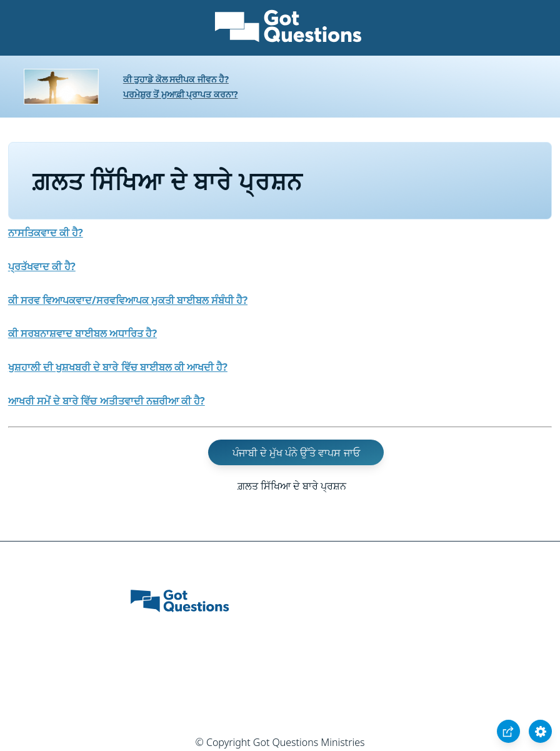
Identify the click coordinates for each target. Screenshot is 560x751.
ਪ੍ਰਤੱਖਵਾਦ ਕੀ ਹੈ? (42, 266)
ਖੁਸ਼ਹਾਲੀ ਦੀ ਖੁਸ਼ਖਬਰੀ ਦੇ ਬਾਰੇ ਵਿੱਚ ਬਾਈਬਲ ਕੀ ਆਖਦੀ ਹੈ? (118, 367)
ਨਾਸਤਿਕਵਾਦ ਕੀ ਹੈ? (46, 233)
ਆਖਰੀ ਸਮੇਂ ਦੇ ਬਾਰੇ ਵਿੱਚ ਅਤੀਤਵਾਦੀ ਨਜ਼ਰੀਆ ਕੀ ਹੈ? (107, 401)
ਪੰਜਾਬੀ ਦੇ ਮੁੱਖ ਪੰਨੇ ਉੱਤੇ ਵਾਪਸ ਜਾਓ (296, 453)
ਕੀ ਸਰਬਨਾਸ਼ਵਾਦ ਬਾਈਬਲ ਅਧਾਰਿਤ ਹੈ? (82, 333)
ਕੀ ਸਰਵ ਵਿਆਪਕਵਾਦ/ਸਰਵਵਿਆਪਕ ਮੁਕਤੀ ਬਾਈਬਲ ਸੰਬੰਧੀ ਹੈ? (128, 300)
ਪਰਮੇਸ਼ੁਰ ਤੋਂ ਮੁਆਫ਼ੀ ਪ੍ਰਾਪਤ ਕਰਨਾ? (181, 94)
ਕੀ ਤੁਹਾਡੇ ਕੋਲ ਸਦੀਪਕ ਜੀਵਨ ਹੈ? (176, 79)
